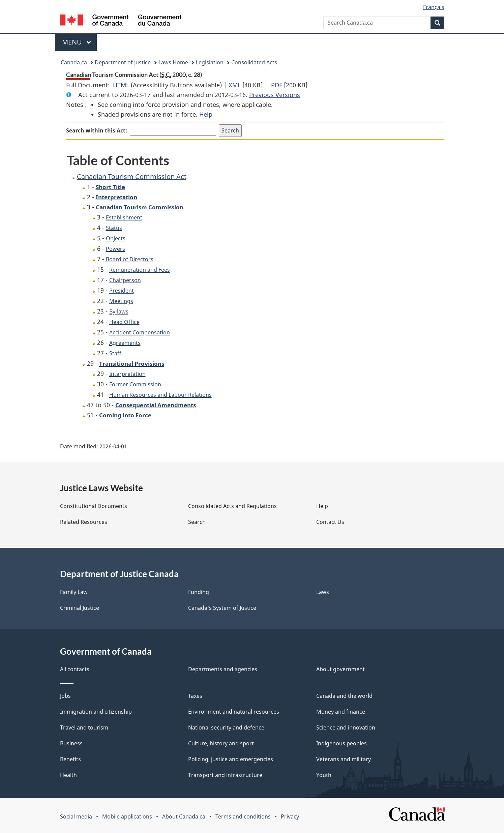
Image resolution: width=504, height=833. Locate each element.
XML (235, 85)
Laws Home (173, 62)
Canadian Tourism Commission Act (132, 176)
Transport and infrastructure (225, 775)
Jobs (65, 696)
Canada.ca (74, 62)
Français (434, 7)
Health (68, 775)
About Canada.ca (184, 816)
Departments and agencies (223, 669)
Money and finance (341, 712)
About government (340, 669)
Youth (324, 775)
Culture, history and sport (221, 743)
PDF (277, 85)
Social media (76, 816)
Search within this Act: (97, 130)
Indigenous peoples (342, 743)
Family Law (74, 592)
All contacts (75, 669)
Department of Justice (123, 62)
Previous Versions (275, 95)
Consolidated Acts (254, 62)
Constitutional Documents (94, 506)
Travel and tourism (84, 727)
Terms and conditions (243, 816)
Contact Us (330, 522)
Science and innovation (346, 727)
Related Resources (84, 522)
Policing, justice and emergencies (231, 759)
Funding (199, 592)
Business (71, 743)
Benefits (70, 759)
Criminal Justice (80, 608)
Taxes (195, 696)
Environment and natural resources (234, 712)
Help (206, 114)
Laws (323, 592)
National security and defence (226, 727)
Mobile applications (127, 816)
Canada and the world (344, 696)
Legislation (210, 62)
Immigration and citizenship (96, 712)
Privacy (290, 816)
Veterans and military (344, 759)
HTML (121, 85)
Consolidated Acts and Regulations (232, 506)
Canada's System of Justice (222, 608)
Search (197, 522)
